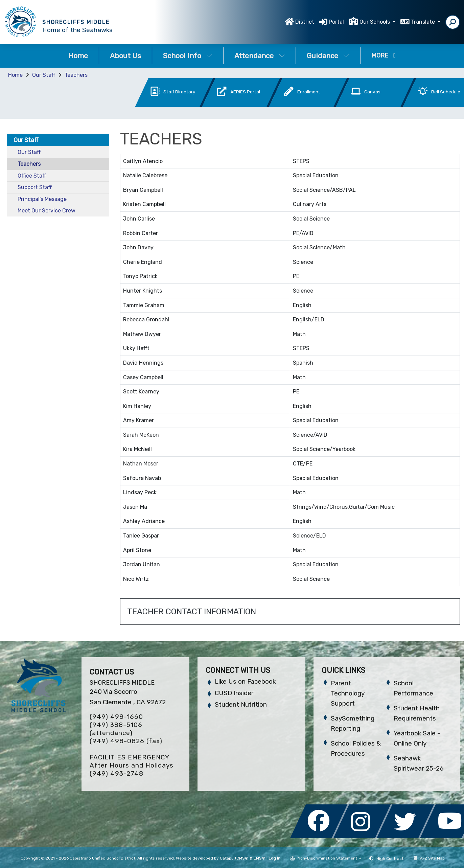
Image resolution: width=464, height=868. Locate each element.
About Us (125, 56)
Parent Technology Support (348, 693)
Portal (336, 22)
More (384, 55)
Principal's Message (42, 199)
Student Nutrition (241, 704)
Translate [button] (424, 22)
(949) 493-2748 (117, 773)
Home (78, 56)
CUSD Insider (234, 693)
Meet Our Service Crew (47, 211)
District (305, 22)
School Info (188, 56)
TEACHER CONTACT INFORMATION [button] (192, 612)
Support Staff (35, 187)
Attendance (260, 56)
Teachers (76, 75)
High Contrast (390, 859)
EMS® (260, 858)
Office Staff (32, 176)
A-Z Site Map (429, 858)
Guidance (328, 56)
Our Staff (44, 75)
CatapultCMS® (234, 858)
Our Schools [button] (375, 22)
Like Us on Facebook (245, 681)
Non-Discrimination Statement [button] (328, 858)
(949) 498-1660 (116, 717)
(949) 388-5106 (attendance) (116, 729)
